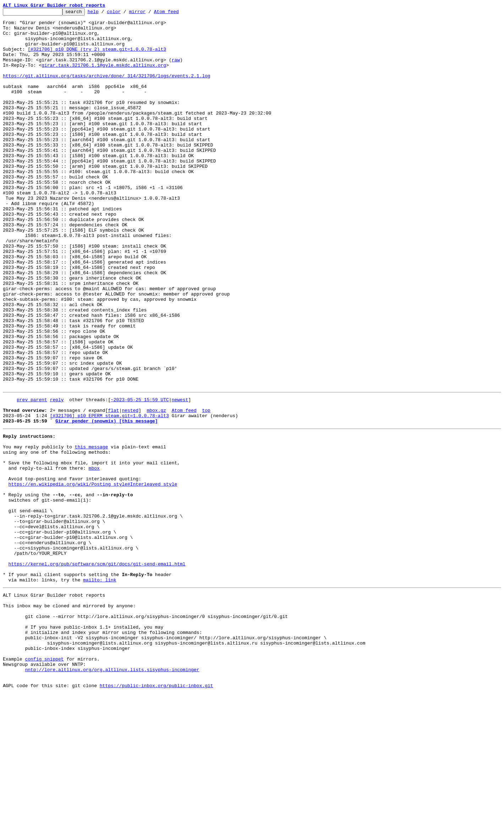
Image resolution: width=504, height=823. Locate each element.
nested (130, 489)
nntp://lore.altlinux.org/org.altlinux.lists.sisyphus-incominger (112, 796)
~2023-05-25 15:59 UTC (140, 476)
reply (57, 476)
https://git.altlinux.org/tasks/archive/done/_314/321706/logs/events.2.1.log (107, 89)
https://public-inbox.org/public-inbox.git (156, 815)
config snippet (44, 783)
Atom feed (177, 13)
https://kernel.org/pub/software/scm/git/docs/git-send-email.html (97, 671)
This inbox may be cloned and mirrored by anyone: (69, 719)
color (125, 13)
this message (92, 531)
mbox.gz (157, 489)
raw (176, 70)
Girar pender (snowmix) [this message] (107, 502)
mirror (148, 13)
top (206, 489)
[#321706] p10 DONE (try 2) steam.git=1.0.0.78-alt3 (97, 57)
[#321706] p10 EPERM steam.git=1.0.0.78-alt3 (109, 495)
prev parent (32, 476)
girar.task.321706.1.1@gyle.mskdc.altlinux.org (104, 77)
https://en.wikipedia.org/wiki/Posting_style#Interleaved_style (93, 575)
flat (113, 489)
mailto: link (100, 690)
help (104, 13)
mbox (94, 556)
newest (180, 476)
